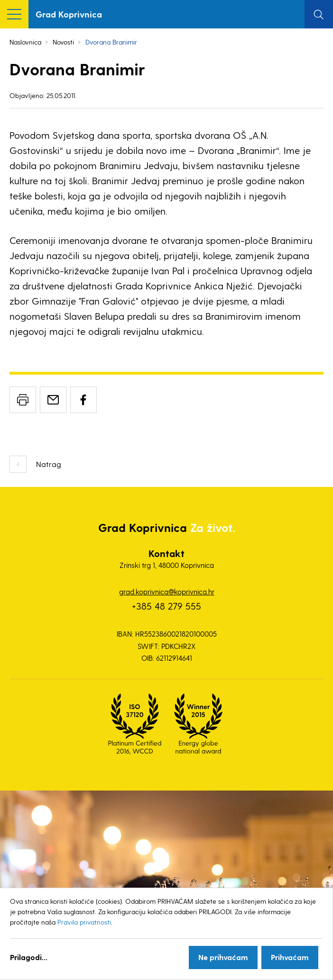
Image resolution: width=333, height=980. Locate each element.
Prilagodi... (29, 957)
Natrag (49, 464)
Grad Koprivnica (69, 14)
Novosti (63, 42)
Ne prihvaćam (223, 957)
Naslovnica (25, 42)
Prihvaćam (290, 957)
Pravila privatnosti (84, 922)
